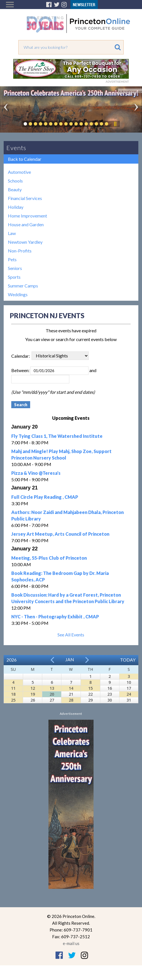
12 (33, 688)
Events (16, 148)
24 (129, 694)
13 (52, 688)
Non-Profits (20, 251)
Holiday (16, 207)
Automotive (19, 172)
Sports (14, 277)
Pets (12, 259)
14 (71, 688)
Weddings (18, 294)
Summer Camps (23, 286)
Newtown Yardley (25, 242)
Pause (115, 124)
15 (90, 688)
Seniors (15, 268)
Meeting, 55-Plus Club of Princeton (49, 558)
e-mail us (71, 943)
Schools (15, 181)
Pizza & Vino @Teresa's (36, 473)
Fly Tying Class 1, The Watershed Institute (57, 436)
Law (12, 233)
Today (128, 660)
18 (13, 694)
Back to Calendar (25, 159)
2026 (12, 660)
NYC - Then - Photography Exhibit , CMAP (55, 617)
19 (33, 694)
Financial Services (25, 198)
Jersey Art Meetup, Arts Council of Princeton (60, 534)
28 (71, 700)
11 (13, 688)
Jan (70, 659)
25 (13, 700)
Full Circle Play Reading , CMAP (45, 497)
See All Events (71, 635)
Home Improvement (27, 216)
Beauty (15, 189)
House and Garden (26, 224)
